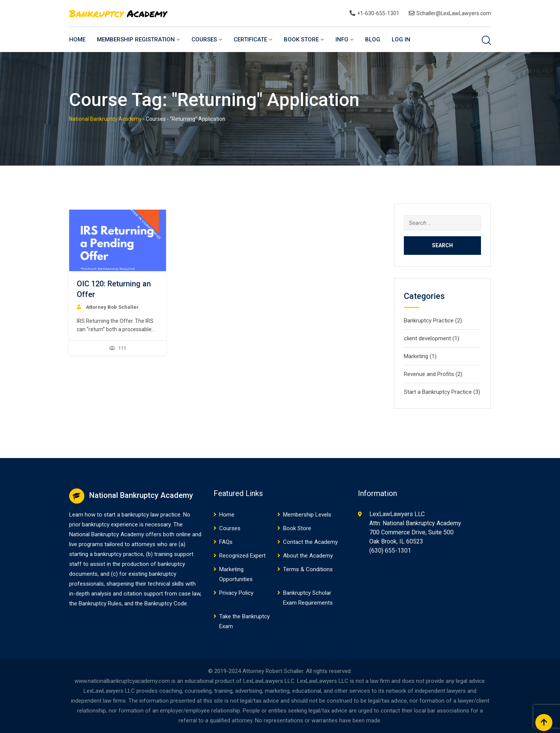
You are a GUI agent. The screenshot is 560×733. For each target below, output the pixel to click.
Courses (204, 39)
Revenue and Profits (429, 374)
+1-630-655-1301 (378, 13)
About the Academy (308, 556)
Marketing (416, 356)
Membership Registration (136, 39)
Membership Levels (307, 515)
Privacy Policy (236, 593)
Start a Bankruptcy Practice (438, 392)
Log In (401, 39)
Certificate (250, 39)
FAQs (226, 542)
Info (342, 39)
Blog (373, 39)
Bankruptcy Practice (429, 321)
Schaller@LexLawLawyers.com (454, 13)
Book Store (301, 39)
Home (77, 39)
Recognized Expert (242, 556)
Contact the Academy (310, 542)
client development (427, 338)
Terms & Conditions (308, 569)
